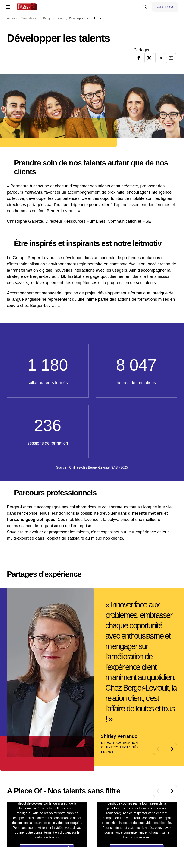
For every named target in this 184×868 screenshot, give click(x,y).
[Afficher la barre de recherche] (145, 7)
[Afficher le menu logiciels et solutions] (165, 7)
